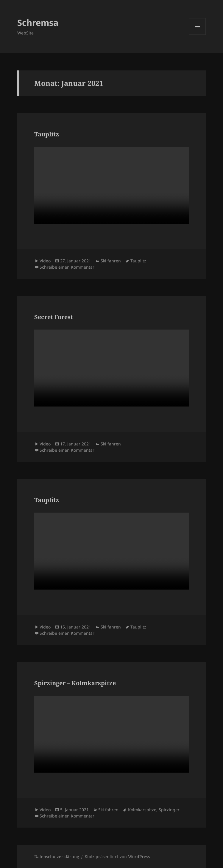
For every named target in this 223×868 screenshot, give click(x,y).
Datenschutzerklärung (57, 857)
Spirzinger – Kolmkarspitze (75, 683)
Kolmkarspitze (142, 810)
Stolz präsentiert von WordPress (117, 857)
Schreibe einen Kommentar (67, 267)
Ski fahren (111, 261)
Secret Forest (54, 317)
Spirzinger (169, 810)
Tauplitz (47, 134)
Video (45, 261)
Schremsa (38, 22)
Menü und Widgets (198, 35)
